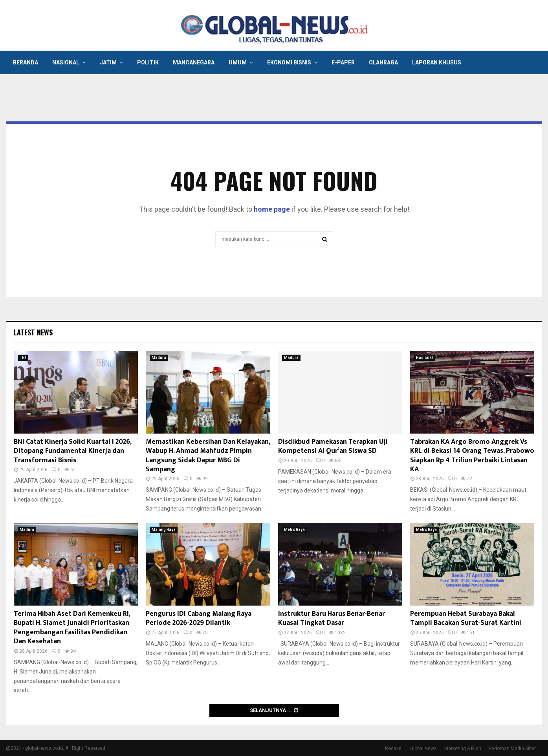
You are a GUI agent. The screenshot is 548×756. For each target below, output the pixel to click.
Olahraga (383, 62)
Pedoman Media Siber (512, 749)
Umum (238, 62)
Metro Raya (294, 530)
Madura (159, 358)
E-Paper (343, 62)
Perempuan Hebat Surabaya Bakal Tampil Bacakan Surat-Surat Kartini (466, 618)
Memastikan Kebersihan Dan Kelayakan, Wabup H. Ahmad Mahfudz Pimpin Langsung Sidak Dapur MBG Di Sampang (208, 456)
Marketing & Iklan (463, 749)
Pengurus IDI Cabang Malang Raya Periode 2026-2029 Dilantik (199, 618)
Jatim (108, 62)
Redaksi (394, 749)
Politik (148, 62)
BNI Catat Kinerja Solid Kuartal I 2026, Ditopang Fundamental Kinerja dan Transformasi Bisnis (72, 451)
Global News (423, 749)
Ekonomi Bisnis (289, 62)
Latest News (33, 332)
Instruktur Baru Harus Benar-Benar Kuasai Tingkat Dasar (332, 618)
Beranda (26, 62)
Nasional (66, 62)
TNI (23, 358)
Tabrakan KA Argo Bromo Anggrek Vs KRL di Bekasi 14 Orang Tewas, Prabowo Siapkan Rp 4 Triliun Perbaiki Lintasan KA (472, 456)
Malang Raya (164, 530)
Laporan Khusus (437, 62)
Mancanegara (194, 62)
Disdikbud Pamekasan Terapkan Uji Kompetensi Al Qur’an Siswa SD (333, 446)
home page (272, 209)
